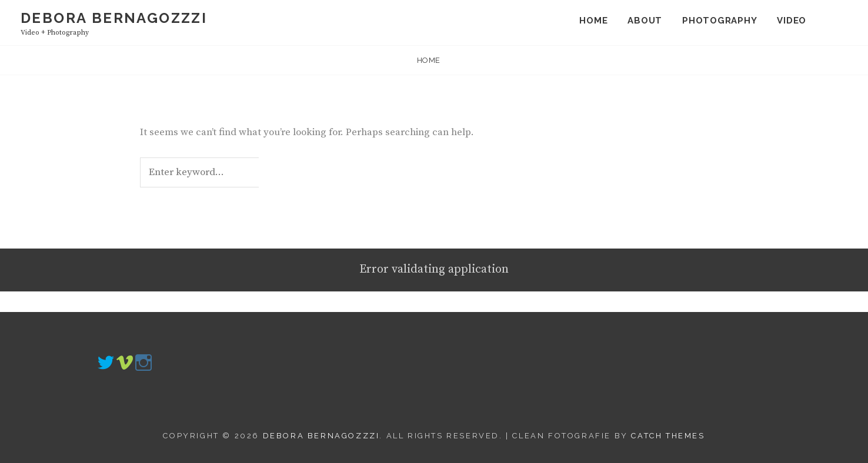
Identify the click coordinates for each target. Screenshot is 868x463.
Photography (720, 21)
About (645, 21)
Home (593, 21)
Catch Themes (668, 436)
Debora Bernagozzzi (114, 18)
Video (792, 21)
